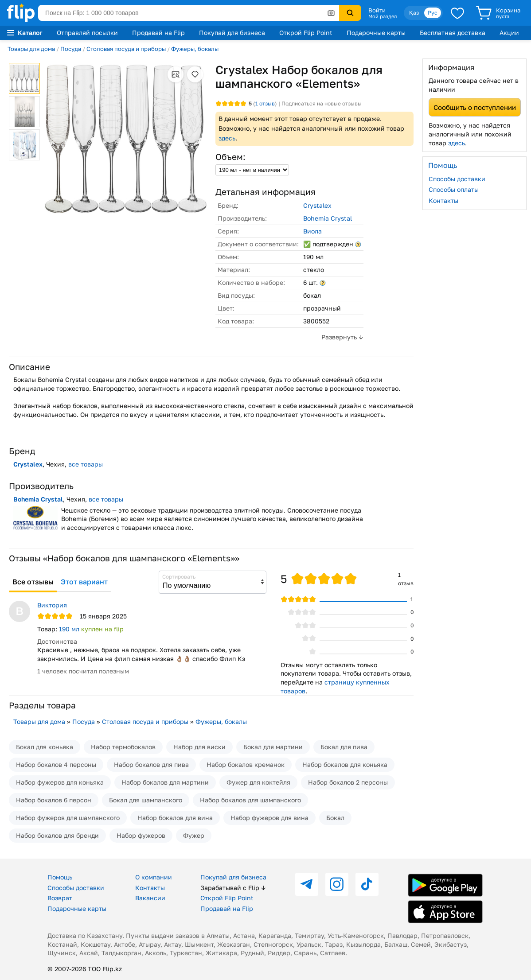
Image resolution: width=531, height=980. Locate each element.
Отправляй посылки (87, 33)
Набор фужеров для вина (269, 818)
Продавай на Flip (158, 33)
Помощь (60, 877)
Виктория (52, 605)
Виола (312, 231)
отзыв (265, 103)
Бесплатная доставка (453, 33)
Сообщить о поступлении (475, 107)
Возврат (60, 898)
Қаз (414, 13)
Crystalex (317, 205)
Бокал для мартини (273, 747)
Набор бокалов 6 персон (54, 800)
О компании (154, 877)
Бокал (335, 818)
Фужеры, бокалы (195, 49)
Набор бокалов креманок (246, 764)
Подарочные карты (376, 33)
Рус (433, 13)
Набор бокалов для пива (151, 764)
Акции (509, 33)
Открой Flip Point (306, 33)
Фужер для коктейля (258, 782)
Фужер (194, 835)
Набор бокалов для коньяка (345, 764)
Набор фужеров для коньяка (60, 782)
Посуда (71, 49)
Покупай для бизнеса (232, 33)
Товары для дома (31, 49)
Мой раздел (383, 16)
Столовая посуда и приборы (126, 49)
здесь (227, 138)
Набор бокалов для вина (175, 818)
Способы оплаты (454, 189)
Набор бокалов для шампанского (250, 800)
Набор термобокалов (123, 747)
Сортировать (179, 577)
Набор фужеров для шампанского (68, 818)
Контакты (443, 200)
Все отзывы (33, 582)
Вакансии (150, 898)
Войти (377, 10)
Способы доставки (457, 179)
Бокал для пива (344, 747)
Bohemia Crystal (328, 218)
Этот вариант (84, 582)
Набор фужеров (141, 835)
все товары (86, 464)
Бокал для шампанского (146, 800)
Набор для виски (199, 747)
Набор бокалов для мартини (165, 782)
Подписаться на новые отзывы (322, 103)
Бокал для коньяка (45, 747)
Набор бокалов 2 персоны (348, 782)
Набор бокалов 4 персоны (56, 764)
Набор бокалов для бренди (57, 835)
